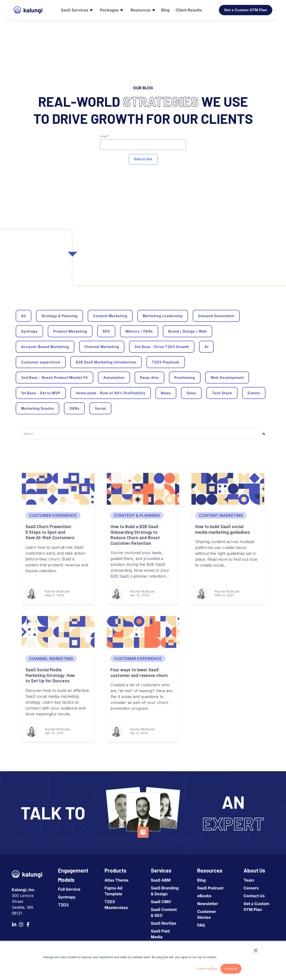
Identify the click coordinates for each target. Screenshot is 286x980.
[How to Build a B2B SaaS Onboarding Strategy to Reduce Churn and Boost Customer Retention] (143, 489)
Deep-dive (150, 378)
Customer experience (41, 362)
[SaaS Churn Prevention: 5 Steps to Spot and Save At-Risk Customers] (58, 489)
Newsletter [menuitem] (208, 904)
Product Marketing (70, 331)
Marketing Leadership (163, 316)
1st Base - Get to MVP (41, 393)
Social (100, 408)
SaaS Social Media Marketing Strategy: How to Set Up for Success (50, 675)
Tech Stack (222, 393)
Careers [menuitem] (251, 888)
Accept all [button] (231, 969)
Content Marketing (110, 316)
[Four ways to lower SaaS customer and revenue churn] (143, 632)
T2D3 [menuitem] (63, 905)
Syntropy (29, 331)
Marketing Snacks (37, 408)
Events (254, 393)
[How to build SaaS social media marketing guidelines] (228, 489)
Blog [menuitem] (201, 880)
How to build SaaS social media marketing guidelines (223, 529)
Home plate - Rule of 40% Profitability (111, 393)
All (24, 316)
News (166, 393)
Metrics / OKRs (139, 331)
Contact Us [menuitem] (254, 896)
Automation (114, 378)
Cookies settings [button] (207, 969)
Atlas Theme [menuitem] (117, 880)
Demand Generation (216, 316)
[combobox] (140, 434)
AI (206, 347)
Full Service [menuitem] (69, 889)
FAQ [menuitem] (201, 925)
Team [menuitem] (249, 880)
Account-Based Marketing (45, 347)
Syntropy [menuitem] (67, 897)
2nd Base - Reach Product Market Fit (54, 378)
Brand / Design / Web (187, 331)
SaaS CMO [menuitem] (161, 902)
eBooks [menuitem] (204, 896)
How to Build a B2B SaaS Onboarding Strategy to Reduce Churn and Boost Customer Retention (135, 535)
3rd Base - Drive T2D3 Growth (162, 347)
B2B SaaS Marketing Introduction (106, 362)
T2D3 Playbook (166, 362)
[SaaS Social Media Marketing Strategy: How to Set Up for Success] (58, 632)
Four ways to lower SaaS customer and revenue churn (139, 672)
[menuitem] (76, 10)
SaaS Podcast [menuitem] (210, 888)
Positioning (185, 378)
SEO (106, 331)
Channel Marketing (102, 347)
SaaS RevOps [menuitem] (164, 923)
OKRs (74, 408)
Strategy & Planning (60, 316)
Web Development (227, 378)
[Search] (264, 434)
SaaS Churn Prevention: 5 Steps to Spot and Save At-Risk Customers (50, 532)
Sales (191, 393)
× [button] (256, 950)
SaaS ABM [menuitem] (161, 880)
